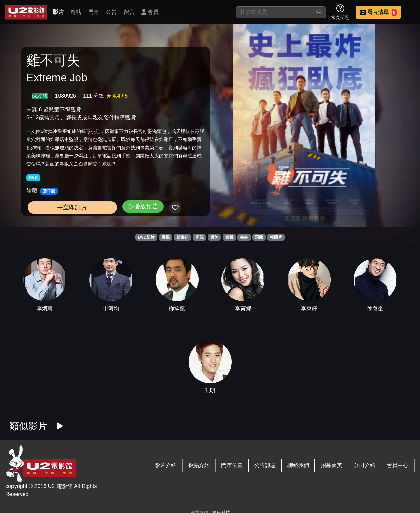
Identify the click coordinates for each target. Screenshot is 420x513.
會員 (150, 12)
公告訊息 (265, 465)
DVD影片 (146, 237)
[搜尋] (274, 12)
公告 (111, 12)
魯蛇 (244, 237)
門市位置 (232, 465)
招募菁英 (331, 465)
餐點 (76, 12)
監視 (200, 237)
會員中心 (398, 465)
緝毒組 (183, 237)
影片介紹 (166, 465)
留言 (129, 12)
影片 (58, 12)
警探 (166, 237)
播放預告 (143, 206)
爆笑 (214, 237)
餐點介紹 (199, 465)
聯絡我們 (298, 465)
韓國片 (276, 237)
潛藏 (259, 237)
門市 (94, 12)
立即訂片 (72, 207)
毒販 (229, 237)
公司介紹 (365, 465)
